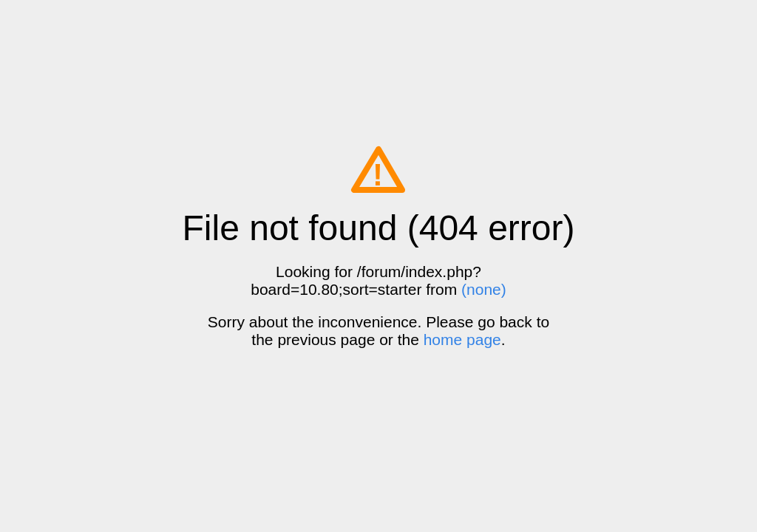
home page (462, 340)
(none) (484, 289)
